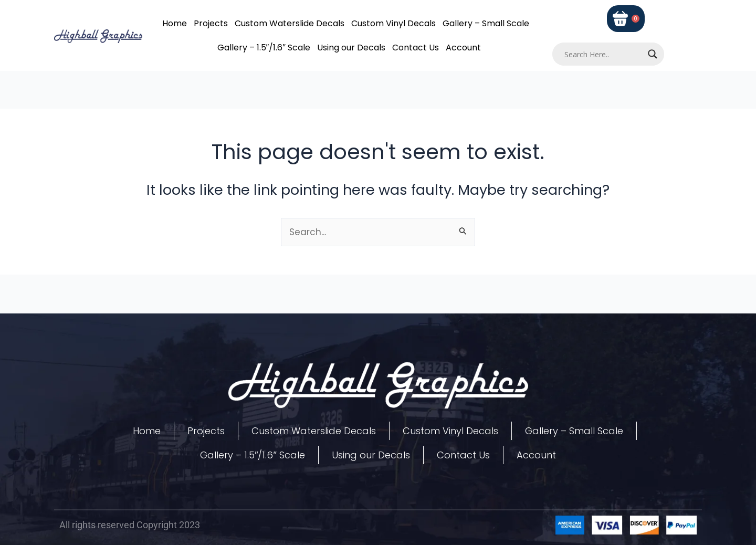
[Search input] (604, 54)
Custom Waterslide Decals (290, 23)
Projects (211, 23)
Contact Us (416, 48)
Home (175, 23)
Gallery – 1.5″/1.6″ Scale (264, 48)
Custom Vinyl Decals (393, 23)
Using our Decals (351, 48)
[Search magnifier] (653, 54)
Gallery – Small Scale (486, 23)
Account (463, 48)
